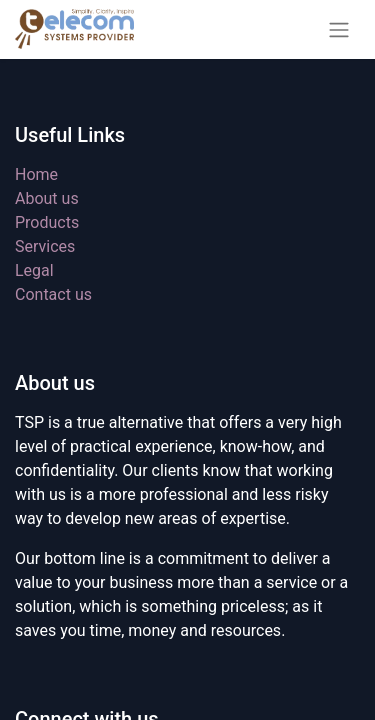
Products (47, 222)
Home (36, 174)
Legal (34, 270)
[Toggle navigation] (339, 29)
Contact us (53, 294)
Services (45, 246)
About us (47, 198)
